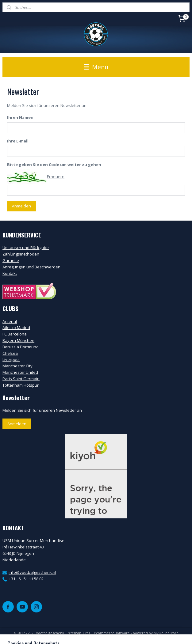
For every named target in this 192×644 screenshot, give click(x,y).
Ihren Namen (20, 118)
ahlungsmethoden (22, 254)
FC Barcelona (15, 334)
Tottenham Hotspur (21, 385)
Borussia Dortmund (21, 347)
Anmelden (21, 206)
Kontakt (10, 273)
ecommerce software (112, 633)
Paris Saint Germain (21, 379)
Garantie (11, 260)
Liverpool (11, 359)
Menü (96, 67)
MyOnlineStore (166, 633)
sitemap (75, 633)
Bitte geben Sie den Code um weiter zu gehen (54, 165)
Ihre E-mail (18, 141)
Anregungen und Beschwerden (31, 267)
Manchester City (17, 366)
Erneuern (56, 177)
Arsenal (10, 321)
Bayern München (18, 340)
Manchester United (20, 372)
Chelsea (10, 353)
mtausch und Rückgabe (27, 248)
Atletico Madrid (16, 328)
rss (88, 633)
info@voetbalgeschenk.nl (32, 572)
